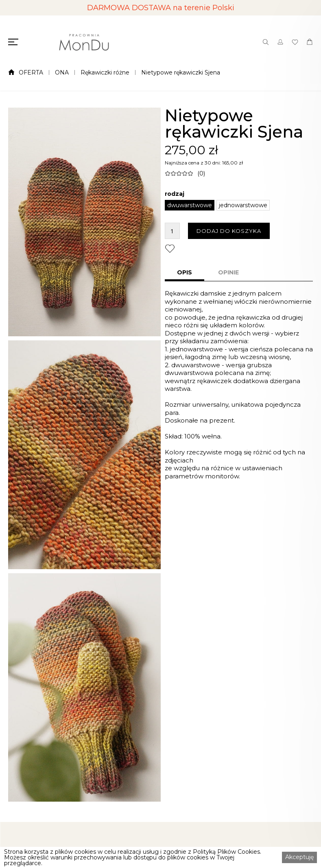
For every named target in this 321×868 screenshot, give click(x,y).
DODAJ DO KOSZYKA (229, 231)
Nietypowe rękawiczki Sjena (181, 72)
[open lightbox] (84, 222)
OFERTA (31, 72)
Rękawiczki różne (105, 72)
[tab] (185, 273)
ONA (62, 72)
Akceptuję (299, 857)
